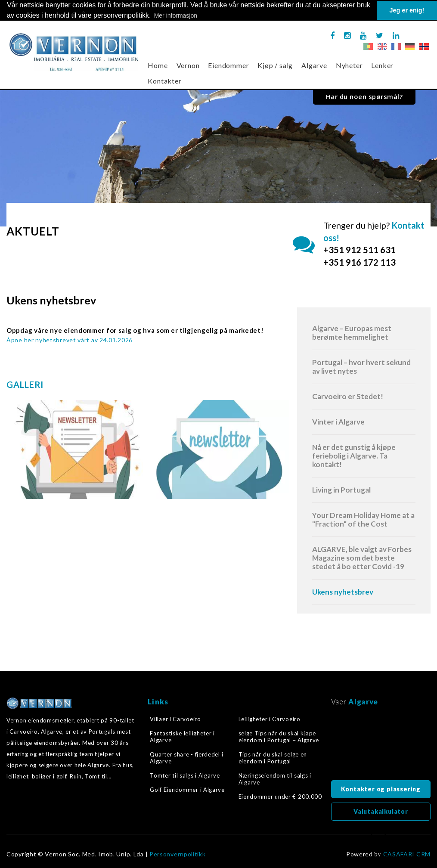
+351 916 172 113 (360, 262)
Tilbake (378, 845)
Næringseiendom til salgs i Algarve (275, 779)
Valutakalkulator (381, 811)
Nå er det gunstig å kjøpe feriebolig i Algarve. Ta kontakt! (354, 455)
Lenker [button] (382, 65)
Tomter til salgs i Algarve (185, 775)
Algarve (314, 65)
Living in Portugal (341, 489)
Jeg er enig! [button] (407, 10)
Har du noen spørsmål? (364, 96)
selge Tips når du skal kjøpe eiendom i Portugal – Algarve (279, 736)
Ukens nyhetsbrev (343, 591)
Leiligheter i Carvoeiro (270, 719)
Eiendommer (228, 65)
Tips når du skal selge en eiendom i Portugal (273, 757)
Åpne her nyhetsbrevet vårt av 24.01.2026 (70, 339)
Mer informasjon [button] (176, 15)
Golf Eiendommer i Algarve (187, 790)
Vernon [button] (188, 65)
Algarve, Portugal (381, 745)
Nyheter (349, 65)
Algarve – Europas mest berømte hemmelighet (352, 332)
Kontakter (164, 81)
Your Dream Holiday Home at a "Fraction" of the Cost (363, 519)
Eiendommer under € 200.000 (280, 797)
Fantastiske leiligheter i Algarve (182, 736)
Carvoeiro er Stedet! (348, 396)
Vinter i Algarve (338, 421)
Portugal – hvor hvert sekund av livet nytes (361, 366)
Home (158, 65)
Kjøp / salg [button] (275, 65)
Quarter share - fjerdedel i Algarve (186, 757)
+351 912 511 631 (360, 250)
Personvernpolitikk (178, 854)
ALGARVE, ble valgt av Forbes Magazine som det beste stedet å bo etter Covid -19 (362, 557)
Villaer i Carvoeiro (175, 719)
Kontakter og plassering (381, 789)
